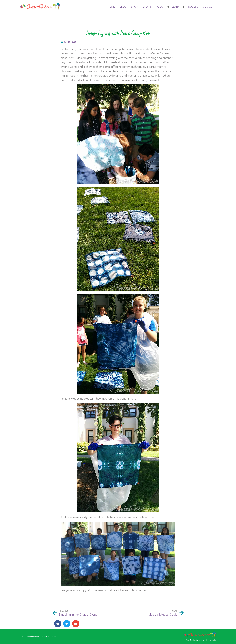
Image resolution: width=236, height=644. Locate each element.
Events (147, 7)
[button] (58, 624)
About (160, 7)
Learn (176, 7)
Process (192, 7)
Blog (123, 7)
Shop (134, 7)
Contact (208, 7)
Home (111, 7)
